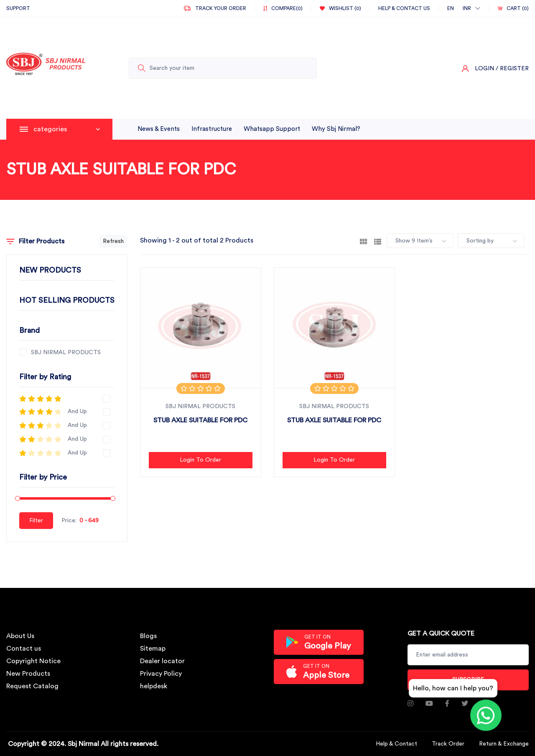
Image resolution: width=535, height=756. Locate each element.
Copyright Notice (33, 661)
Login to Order (200, 460)
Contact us (24, 649)
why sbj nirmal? (336, 129)
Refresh (113, 241)
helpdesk (154, 686)
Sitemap (153, 649)
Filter (36, 521)
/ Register (512, 69)
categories (67, 129)
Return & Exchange (504, 744)
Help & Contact (396, 744)
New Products (28, 674)
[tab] (363, 241)
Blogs (148, 636)
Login (484, 69)
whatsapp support (272, 129)
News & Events (159, 129)
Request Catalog (32, 686)
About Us (20, 636)
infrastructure (212, 129)
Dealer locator (162, 661)
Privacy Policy (161, 674)
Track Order (448, 744)
